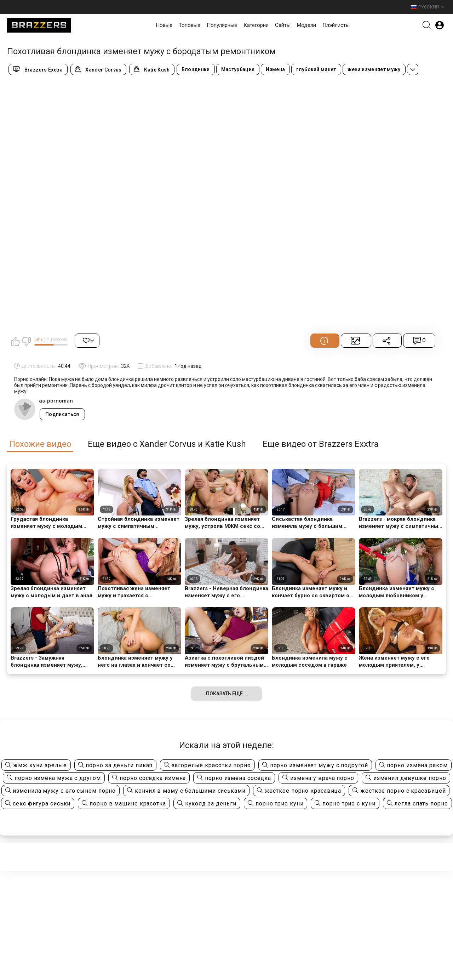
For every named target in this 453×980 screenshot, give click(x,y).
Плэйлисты (336, 25)
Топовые (190, 25)
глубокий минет (316, 69)
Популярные (222, 25)
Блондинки (196, 69)
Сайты (283, 25)
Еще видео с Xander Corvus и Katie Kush (167, 444)
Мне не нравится (26, 341)
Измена (275, 69)
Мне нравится (15, 341)
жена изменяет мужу (374, 69)
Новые (164, 25)
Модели (306, 25)
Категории (256, 25)
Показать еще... (226, 694)
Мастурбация (238, 69)
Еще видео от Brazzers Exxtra (321, 444)
